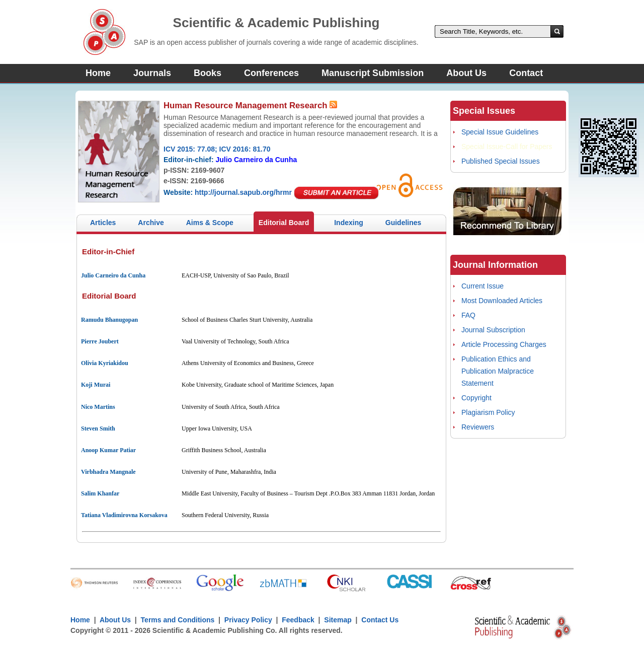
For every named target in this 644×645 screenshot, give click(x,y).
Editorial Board (284, 223)
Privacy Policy (248, 620)
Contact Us (380, 620)
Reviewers (478, 427)
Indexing (349, 223)
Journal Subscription (493, 330)
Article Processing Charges (504, 344)
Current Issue (482, 286)
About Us (466, 73)
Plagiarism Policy (488, 412)
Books (208, 73)
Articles (103, 223)
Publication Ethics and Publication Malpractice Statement (498, 371)
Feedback (298, 620)
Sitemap (338, 620)
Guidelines (404, 223)
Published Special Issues (501, 161)
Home (98, 73)
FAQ (468, 315)
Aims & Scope (210, 223)
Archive (151, 223)
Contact (526, 73)
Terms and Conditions (178, 620)
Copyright (476, 398)
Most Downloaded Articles (502, 301)
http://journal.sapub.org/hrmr (243, 192)
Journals (152, 73)
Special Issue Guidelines (500, 132)
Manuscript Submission (373, 73)
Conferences (271, 73)
